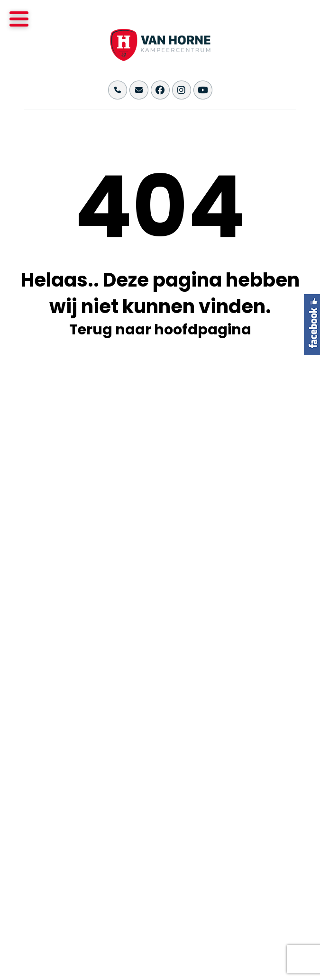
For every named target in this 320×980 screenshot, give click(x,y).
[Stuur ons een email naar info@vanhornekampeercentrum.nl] (139, 90)
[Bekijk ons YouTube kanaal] (203, 90)
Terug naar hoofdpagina (160, 330)
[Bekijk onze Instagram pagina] (182, 90)
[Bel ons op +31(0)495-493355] (118, 90)
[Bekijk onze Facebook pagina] (160, 90)
